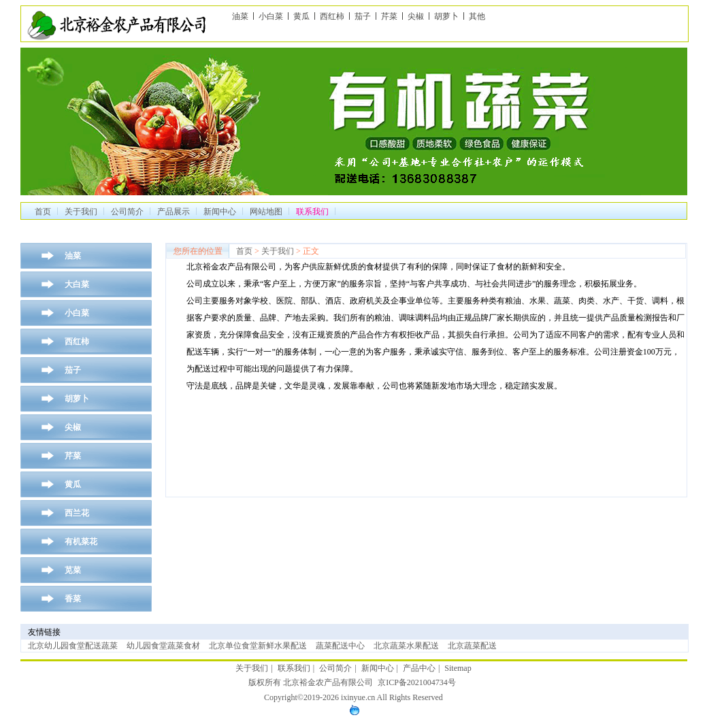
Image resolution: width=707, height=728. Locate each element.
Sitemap (458, 668)
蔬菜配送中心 (340, 646)
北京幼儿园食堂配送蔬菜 (73, 646)
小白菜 (271, 16)
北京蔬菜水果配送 (406, 646)
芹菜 (389, 16)
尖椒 (416, 16)
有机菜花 (81, 542)
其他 (477, 16)
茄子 (363, 16)
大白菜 (77, 284)
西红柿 (332, 16)
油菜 (240, 16)
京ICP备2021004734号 (417, 682)
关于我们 (81, 212)
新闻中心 (220, 212)
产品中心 (419, 668)
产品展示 (174, 212)
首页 (43, 212)
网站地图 (266, 212)
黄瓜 (301, 16)
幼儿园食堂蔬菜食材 (163, 646)
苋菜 (73, 570)
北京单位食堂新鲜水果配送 (258, 646)
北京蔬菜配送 (472, 646)
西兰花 (77, 513)
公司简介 (127, 212)
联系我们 (294, 668)
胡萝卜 (446, 16)
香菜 (73, 599)
